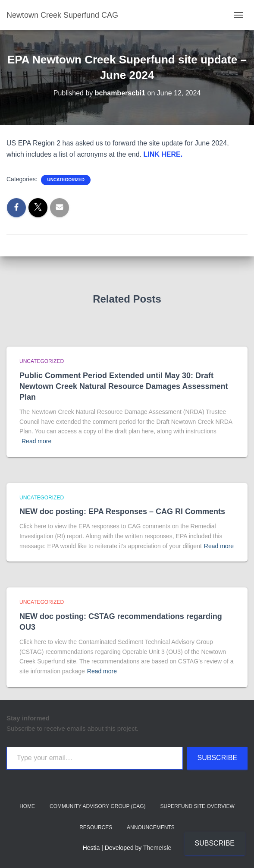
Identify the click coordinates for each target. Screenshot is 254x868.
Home (27, 806)
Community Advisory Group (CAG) (97, 806)
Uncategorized (66, 180)
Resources (96, 827)
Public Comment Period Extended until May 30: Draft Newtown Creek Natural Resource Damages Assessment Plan (124, 386)
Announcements (151, 827)
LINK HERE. (163, 154)
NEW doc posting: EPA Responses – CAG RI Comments (122, 511)
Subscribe (217, 758)
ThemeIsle (157, 848)
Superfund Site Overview (197, 806)
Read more (36, 441)
